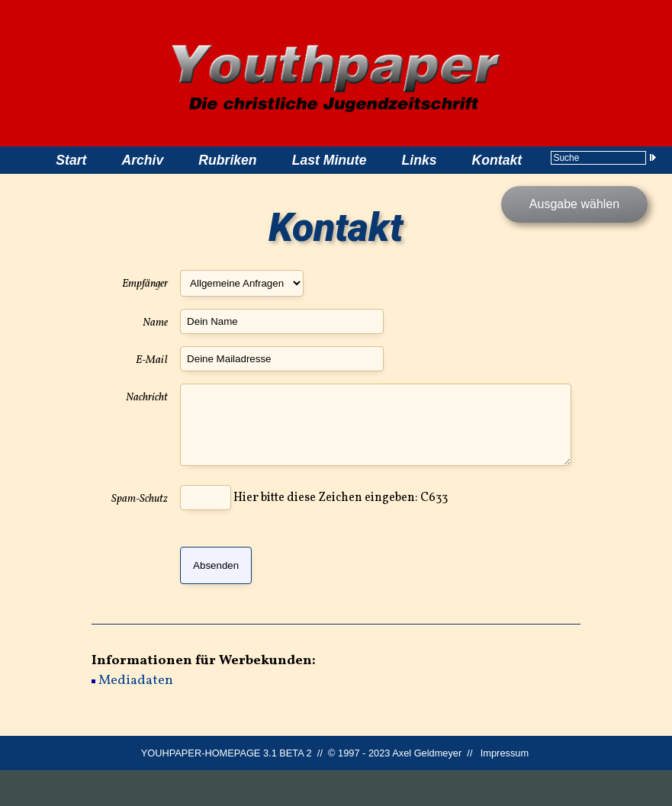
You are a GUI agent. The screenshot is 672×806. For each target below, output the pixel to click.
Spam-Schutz (140, 535)
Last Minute (330, 160)
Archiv (142, 160)
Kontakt (497, 160)
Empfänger (145, 284)
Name (155, 323)
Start (71, 160)
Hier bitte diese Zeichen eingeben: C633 (314, 535)
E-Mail (152, 360)
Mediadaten (136, 717)
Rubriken (227, 160)
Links (420, 160)
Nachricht (147, 397)
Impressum (505, 789)
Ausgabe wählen (574, 204)
